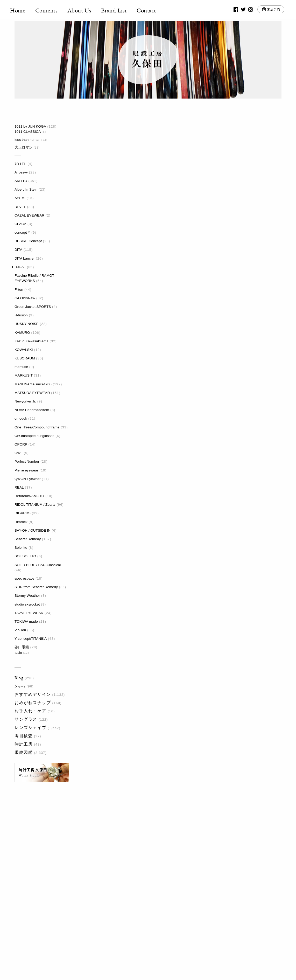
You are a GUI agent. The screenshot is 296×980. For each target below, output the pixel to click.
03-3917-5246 (145, 907)
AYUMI (20, 198)
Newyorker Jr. (25, 401)
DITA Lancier (25, 258)
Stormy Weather (27, 596)
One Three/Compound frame (37, 427)
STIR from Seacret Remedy (36, 587)
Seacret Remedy (28, 539)
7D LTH (20, 164)
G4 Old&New (25, 298)
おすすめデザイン (33, 694)
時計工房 (24, 744)
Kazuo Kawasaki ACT (31, 341)
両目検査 (24, 736)
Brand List (119, 10)
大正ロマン (24, 147)
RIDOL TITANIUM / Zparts (35, 505)
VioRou (20, 630)
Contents (51, 10)
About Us (84, 10)
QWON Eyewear (27, 479)
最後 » (149, 605)
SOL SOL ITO (25, 556)
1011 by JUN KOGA (30, 126)
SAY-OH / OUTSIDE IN (33, 530)
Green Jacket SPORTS (33, 307)
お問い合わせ (208, 910)
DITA (18, 250)
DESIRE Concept (28, 241)
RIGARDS (23, 513)
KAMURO (22, 333)
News (20, 686)
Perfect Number (27, 461)
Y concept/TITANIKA (31, 639)
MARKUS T (24, 375)
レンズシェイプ (30, 728)
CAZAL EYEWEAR (29, 215)
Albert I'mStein (26, 189)
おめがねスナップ (33, 703)
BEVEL (20, 207)
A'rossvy (21, 172)
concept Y (22, 232)
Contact (151, 10)
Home (22, 10)
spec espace (24, 578)
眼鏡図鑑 (24, 752)
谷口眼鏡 (22, 647)
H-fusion (21, 315)
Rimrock (21, 522)
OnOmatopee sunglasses (34, 436)
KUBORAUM (25, 358)
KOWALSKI (24, 350)
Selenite (21, 548)
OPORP (21, 444)
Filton (19, 290)
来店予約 (269, 10)
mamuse (21, 367)
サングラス (26, 719)
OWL (19, 453)
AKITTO (21, 181)
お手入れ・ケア (30, 711)
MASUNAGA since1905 (33, 384)
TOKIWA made (26, 621)
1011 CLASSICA (28, 132)
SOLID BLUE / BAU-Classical (38, 565)
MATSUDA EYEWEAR (32, 393)
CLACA (20, 224)
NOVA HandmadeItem (32, 410)
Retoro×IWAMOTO (29, 496)
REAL (19, 487)
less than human (27, 140)
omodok (21, 418)
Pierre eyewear (26, 470)
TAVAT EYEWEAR (29, 613)
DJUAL (20, 267)
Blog (19, 678)
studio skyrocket (27, 604)
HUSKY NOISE (27, 324)
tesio (18, 653)
